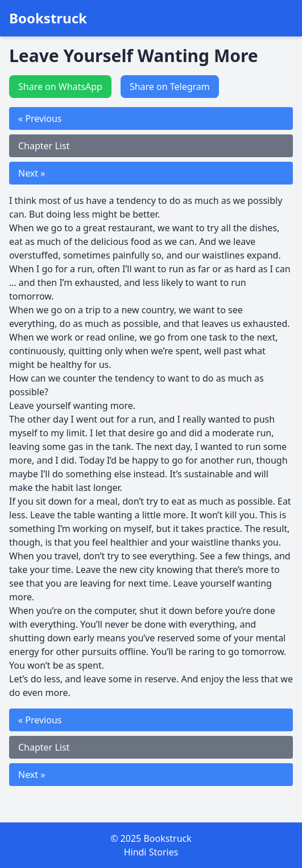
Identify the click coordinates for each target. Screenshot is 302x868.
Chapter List (44, 146)
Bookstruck (48, 18)
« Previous (40, 118)
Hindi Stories (151, 852)
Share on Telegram (170, 87)
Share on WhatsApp (60, 87)
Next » (32, 173)
